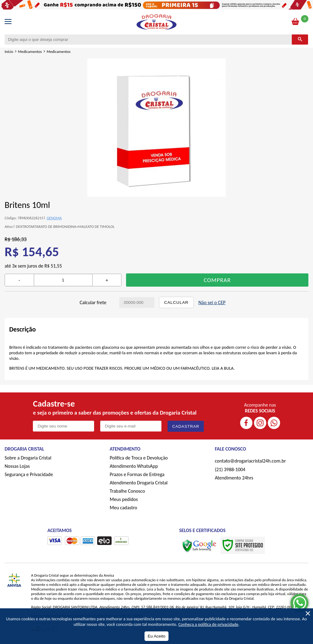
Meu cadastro (123, 508)
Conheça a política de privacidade (208, 624)
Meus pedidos (124, 499)
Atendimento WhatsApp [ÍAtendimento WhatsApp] (134, 466)
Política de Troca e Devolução (139, 458)
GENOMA (54, 218)
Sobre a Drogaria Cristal (28, 458)
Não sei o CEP (212, 302)
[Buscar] (300, 40)
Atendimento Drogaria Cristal (139, 483)
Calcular (176, 302)
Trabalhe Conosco (127, 491)
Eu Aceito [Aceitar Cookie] (156, 636)
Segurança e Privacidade (29, 474)
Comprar (217, 280)
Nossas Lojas (17, 466)
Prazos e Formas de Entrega (137, 474)
